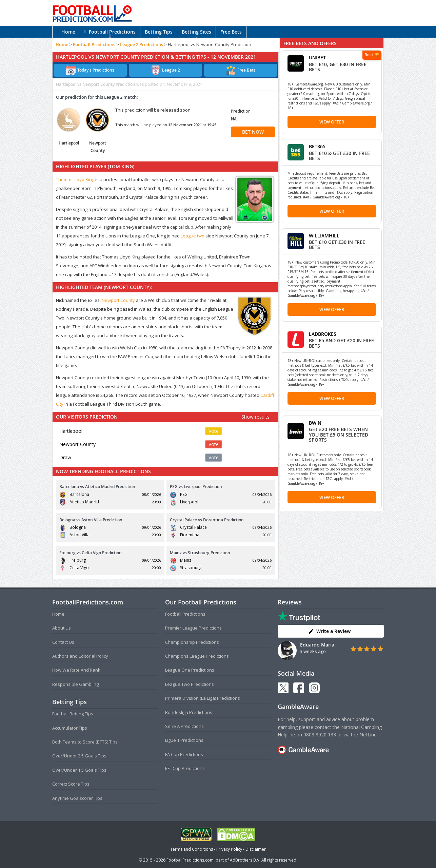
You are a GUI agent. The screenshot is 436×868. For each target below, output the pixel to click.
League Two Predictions (190, 684)
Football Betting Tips (73, 714)
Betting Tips (159, 32)
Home (66, 32)
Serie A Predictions (184, 726)
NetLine (368, 735)
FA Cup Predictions (184, 754)
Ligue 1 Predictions (184, 740)
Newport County (118, 300)
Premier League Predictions (193, 628)
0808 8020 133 (320, 735)
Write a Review (329, 631)
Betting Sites (196, 32)
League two (193, 236)
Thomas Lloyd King (75, 179)
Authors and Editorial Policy (80, 656)
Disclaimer (256, 849)
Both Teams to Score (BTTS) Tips (85, 742)
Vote (214, 431)
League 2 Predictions (142, 44)
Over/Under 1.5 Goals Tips (79, 770)
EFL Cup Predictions (185, 768)
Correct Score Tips (71, 784)
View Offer (332, 122)
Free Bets (231, 32)
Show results (255, 417)
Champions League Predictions (197, 656)
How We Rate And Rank (76, 670)
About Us (62, 628)
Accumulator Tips (70, 728)
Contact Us (63, 642)
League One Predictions (190, 670)
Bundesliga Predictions (189, 712)
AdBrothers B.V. (245, 860)
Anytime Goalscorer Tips (77, 798)
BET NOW (253, 132)
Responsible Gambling (75, 684)
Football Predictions (110, 32)
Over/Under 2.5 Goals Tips (79, 756)
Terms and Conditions (192, 849)
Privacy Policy (229, 849)
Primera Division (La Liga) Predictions (203, 698)
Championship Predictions (192, 642)
